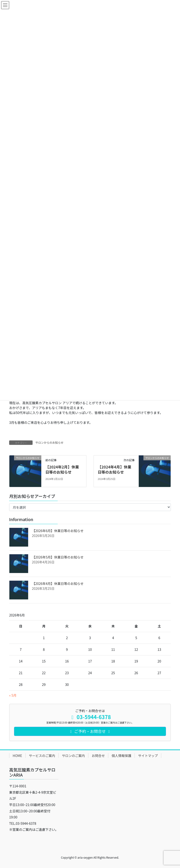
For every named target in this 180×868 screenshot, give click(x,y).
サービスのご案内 (42, 756)
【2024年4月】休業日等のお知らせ (114, 469)
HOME (17, 756)
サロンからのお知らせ (49, 442)
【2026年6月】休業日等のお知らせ (58, 531)
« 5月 (13, 695)
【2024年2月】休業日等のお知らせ (62, 469)
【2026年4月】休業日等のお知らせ (58, 583)
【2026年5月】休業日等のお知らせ (58, 557)
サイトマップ (148, 756)
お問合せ (98, 756)
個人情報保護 (121, 756)
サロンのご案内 (73, 756)
